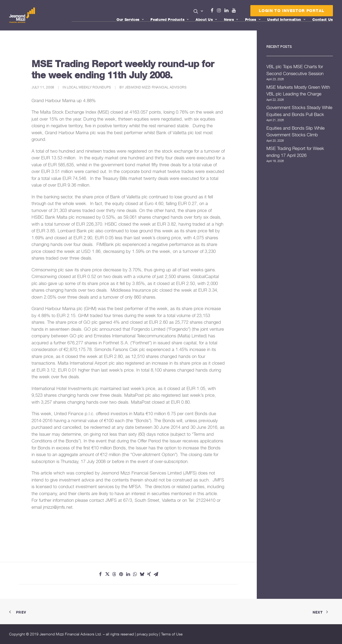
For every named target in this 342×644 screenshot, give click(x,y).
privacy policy (147, 634)
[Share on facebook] (100, 574)
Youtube (235, 10)
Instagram (220, 10)
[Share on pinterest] (121, 574)
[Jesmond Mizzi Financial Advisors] (22, 15)
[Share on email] (156, 574)
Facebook (214, 10)
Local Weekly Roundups (89, 87)
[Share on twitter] (107, 574)
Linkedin (228, 10)
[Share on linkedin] (128, 574)
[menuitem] (198, 12)
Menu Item (241, 12)
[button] (198, 11)
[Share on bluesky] (142, 574)
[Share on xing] (149, 574)
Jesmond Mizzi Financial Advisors (156, 87)
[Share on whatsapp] (135, 574)
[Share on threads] (114, 574)
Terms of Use (172, 634)
